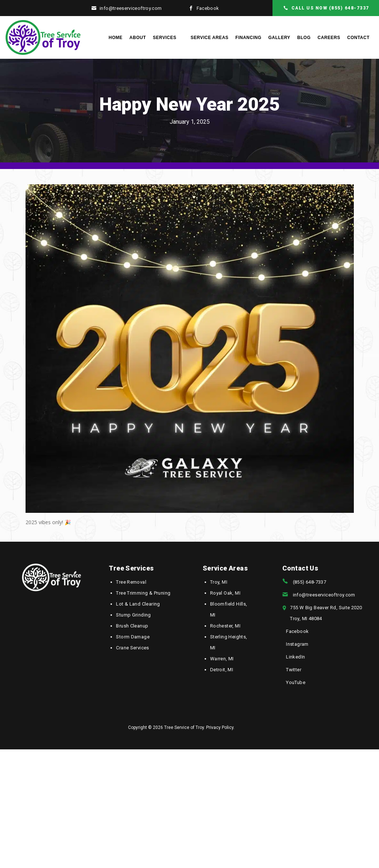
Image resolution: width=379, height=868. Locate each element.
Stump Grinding (133, 615)
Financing (248, 38)
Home (116, 38)
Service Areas (209, 38)
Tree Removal (131, 582)
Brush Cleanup (132, 626)
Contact (358, 38)
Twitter (294, 670)
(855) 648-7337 (310, 582)
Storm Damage (133, 637)
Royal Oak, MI (225, 593)
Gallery (279, 38)
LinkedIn (295, 657)
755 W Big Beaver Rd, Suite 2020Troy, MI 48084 (326, 613)
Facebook (208, 8)
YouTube (296, 682)
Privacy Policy (220, 727)
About (138, 38)
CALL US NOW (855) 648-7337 (330, 8)
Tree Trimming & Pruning (143, 593)
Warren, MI (222, 659)
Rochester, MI (225, 626)
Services (165, 38)
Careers (329, 38)
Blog (304, 38)
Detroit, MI (222, 670)
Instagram (297, 644)
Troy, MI (219, 582)
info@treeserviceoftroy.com (131, 8)
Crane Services (132, 648)
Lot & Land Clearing (138, 604)
